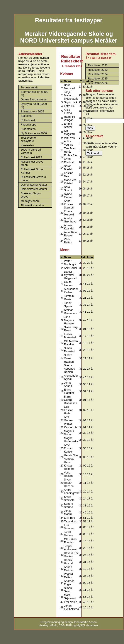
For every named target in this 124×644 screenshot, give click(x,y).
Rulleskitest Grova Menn (32, 163)
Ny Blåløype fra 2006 (34, 133)
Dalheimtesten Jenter (34, 189)
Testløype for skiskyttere (29, 139)
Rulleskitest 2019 (31, 157)
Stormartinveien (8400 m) (34, 93)
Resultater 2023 (98, 70)
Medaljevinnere (30, 201)
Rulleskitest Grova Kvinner (32, 171)
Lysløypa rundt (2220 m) (34, 105)
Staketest (26, 116)
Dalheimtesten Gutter (34, 185)
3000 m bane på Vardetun (31, 151)
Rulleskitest (28, 120)
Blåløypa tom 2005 (32, 111)
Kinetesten (27, 145)
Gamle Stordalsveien (34, 99)
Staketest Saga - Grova (31, 195)
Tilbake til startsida (32, 205)
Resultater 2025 (98, 78)
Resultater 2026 (98, 83)
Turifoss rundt (29, 87)
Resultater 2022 (98, 65)
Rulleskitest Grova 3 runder (33, 179)
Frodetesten (28, 129)
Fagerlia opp (28, 125)
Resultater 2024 (98, 74)
